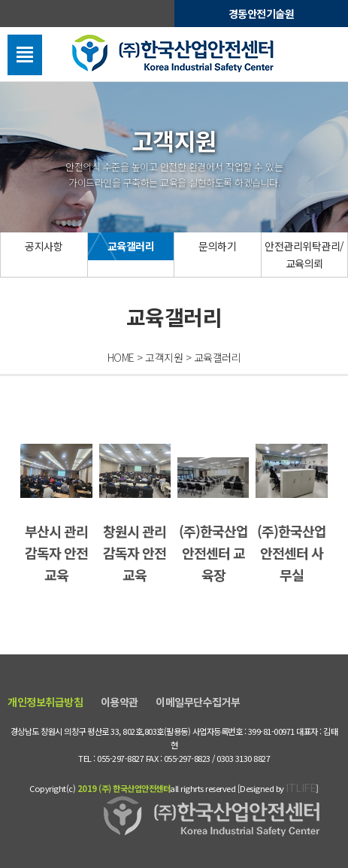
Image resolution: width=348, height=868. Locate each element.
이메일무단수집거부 (198, 702)
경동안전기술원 (262, 14)
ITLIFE (301, 788)
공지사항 (44, 246)
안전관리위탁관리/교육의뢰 (304, 254)
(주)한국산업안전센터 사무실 (292, 514)
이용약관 (120, 702)
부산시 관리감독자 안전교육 (56, 514)
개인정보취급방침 (45, 702)
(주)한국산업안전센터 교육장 (213, 521)
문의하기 (217, 246)
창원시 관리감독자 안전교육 (135, 514)
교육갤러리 (131, 246)
